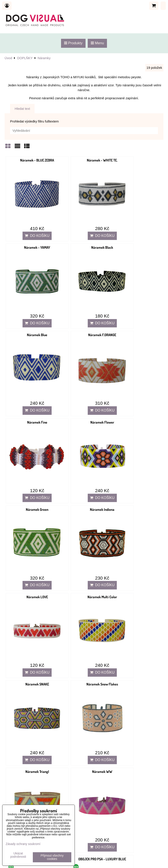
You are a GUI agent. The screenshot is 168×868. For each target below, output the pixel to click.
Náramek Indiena (31, 386)
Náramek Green (137, 311)
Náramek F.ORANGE (137, 235)
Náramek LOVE (84, 386)
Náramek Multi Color (137, 386)
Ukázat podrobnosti (18, 855)
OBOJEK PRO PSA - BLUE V (84, 536)
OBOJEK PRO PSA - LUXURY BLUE (137, 536)
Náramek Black (31, 235)
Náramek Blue (84, 235)
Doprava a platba (17, 800)
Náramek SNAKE (31, 461)
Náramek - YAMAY (137, 160)
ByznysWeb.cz (153, 862)
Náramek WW (31, 536)
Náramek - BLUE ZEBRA (31, 160)
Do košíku (31, 223)
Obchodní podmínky (19, 782)
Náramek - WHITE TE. (84, 160)
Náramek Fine (31, 311)
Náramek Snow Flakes (84, 461)
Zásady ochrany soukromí (23, 844)
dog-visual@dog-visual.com (36, 720)
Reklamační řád (16, 795)
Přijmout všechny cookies (52, 857)
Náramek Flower (84, 311)
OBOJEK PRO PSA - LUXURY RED (31, 611)
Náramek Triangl (137, 461)
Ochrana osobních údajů (22, 787)
